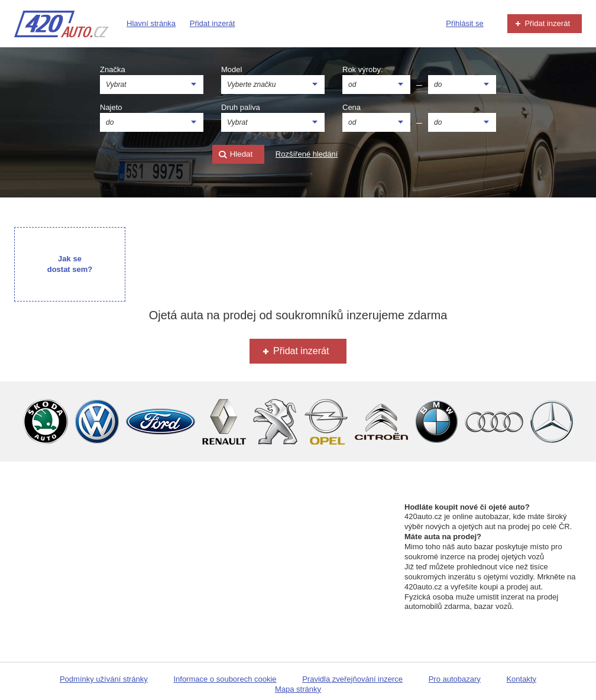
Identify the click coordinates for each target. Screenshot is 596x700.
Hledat (235, 155)
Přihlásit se (465, 23)
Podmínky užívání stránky (104, 679)
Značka (113, 69)
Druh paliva (241, 107)
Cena (352, 107)
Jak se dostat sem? (70, 264)
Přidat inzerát (213, 23)
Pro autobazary (455, 679)
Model (231, 69)
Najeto (111, 107)
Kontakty (521, 679)
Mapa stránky (298, 689)
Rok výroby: (363, 69)
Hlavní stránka (151, 23)
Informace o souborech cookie (225, 679)
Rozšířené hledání (307, 154)
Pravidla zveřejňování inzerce (352, 679)
